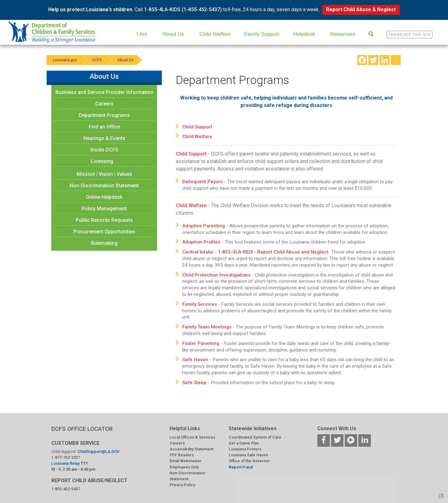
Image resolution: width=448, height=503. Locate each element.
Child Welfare (215, 34)
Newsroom (343, 34)
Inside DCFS (104, 150)
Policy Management (104, 209)
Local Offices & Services (192, 437)
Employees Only (184, 467)
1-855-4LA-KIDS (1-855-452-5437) (183, 9)
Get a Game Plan (244, 443)
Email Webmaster (186, 461)
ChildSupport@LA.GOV (98, 452)
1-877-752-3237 (66, 457)
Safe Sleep (194, 383)
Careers (104, 104)
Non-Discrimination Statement (104, 186)
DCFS (97, 60)
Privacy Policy (182, 485)
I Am (142, 34)
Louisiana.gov (65, 60)
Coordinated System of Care (255, 437)
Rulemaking (104, 243)
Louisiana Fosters (245, 449)
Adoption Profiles (201, 242)
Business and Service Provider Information (104, 92)
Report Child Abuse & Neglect (361, 9)
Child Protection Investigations (216, 275)
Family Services (200, 304)
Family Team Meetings (207, 327)
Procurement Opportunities (104, 232)
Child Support (198, 127)
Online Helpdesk (104, 197)
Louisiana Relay (66, 463)
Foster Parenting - (203, 343)
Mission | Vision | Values (104, 174)
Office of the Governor (249, 461)
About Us (173, 34)
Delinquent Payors (203, 182)
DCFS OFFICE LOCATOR (82, 429)
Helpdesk (304, 34)
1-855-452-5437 (66, 489)
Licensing (102, 161)
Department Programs (104, 115)
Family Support (262, 34)
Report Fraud (241, 467)
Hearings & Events (104, 138)
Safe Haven (195, 360)
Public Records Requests (104, 220)
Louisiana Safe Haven (248, 455)
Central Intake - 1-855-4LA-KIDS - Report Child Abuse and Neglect (255, 252)
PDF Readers (182, 455)
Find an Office (104, 127)
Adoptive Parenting (204, 226)
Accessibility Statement (191, 449)
